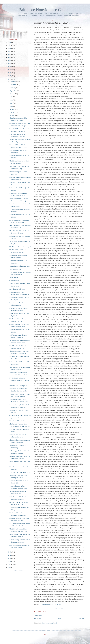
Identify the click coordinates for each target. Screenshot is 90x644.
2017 (10, 70)
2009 (10, 564)
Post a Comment (38, 615)
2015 (10, 76)
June (11, 100)
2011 (10, 558)
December (13, 82)
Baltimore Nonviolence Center (44, 10)
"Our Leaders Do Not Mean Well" (20, 472)
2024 (10, 48)
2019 (10, 64)
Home (60, 619)
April (12, 106)
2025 (10, 45)
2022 (10, 54)
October (12, 88)
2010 (10, 561)
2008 (10, 567)
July (11, 97)
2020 (10, 61)
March (12, 109)
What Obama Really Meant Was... (20, 266)
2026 (10, 42)
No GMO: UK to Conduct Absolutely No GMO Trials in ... (19, 380)
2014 (10, 79)
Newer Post (37, 619)
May (11, 103)
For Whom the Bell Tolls (17, 289)
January (12, 115)
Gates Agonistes (14, 281)
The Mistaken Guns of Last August (20, 247)
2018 (10, 67)
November (13, 85)
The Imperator (14, 277)
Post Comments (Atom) (50, 623)
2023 (10, 51)
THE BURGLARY (15, 269)
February (13, 112)
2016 (10, 73)
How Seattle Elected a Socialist (19, 421)
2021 (10, 57)
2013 (10, 552)
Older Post (81, 619)
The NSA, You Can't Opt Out (18, 386)
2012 (10, 555)
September (13, 91)
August (12, 94)
